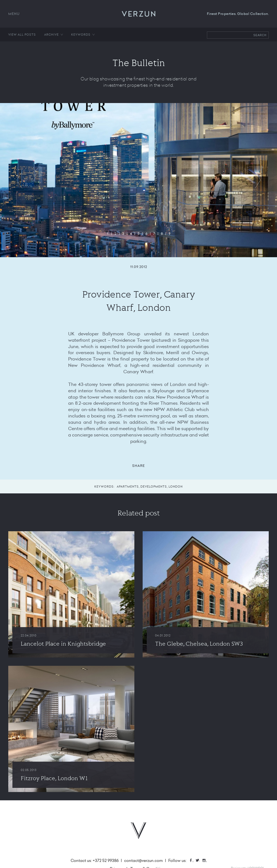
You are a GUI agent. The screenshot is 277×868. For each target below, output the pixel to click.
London (176, 486)
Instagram (206, 861)
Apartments (128, 486)
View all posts (22, 35)
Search (260, 35)
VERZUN (139, 14)
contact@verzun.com (143, 861)
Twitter (199, 861)
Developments (154, 486)
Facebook (193, 861)
